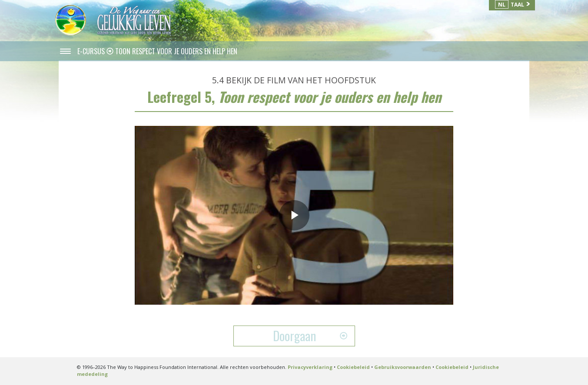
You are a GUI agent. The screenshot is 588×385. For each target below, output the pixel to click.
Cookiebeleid (353, 367)
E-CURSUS (92, 51)
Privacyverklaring (310, 367)
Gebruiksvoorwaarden (403, 367)
